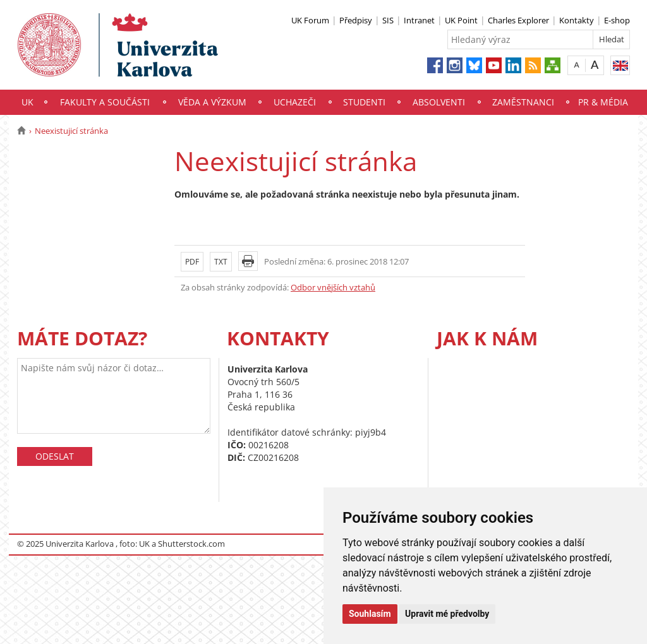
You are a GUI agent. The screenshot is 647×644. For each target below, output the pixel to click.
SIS (388, 20)
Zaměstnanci (523, 102)
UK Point (461, 20)
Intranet (419, 20)
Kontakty (577, 20)
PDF (192, 262)
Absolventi (439, 102)
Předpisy (356, 20)
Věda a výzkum (212, 102)
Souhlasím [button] (370, 614)
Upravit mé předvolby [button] (447, 614)
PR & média (603, 102)
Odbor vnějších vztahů (333, 287)
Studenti (364, 102)
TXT (221, 262)
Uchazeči (295, 102)
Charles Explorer (518, 20)
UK (27, 102)
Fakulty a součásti (105, 102)
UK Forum (310, 20)
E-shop (617, 20)
